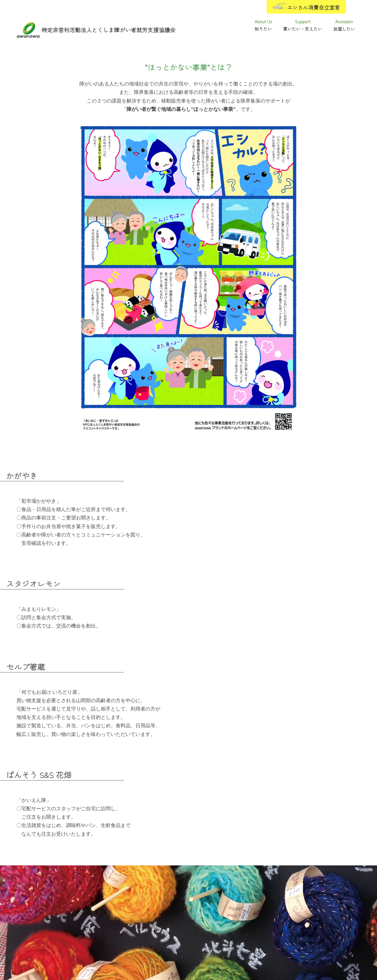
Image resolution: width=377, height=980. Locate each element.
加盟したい (306, 927)
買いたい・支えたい (188, 927)
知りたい (71, 927)
